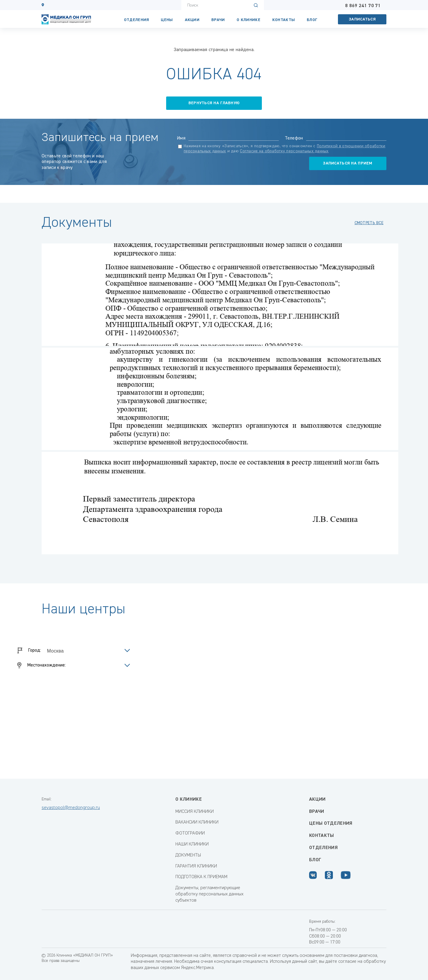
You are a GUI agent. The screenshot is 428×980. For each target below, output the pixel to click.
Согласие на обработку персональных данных (284, 151)
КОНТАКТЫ (284, 20)
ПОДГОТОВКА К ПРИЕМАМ (201, 877)
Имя (181, 138)
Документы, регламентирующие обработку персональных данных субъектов (209, 894)
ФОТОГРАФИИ (190, 833)
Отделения (137, 20)
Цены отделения (331, 824)
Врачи (218, 20)
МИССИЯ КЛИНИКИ (195, 812)
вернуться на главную (214, 103)
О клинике (248, 20)
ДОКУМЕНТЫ (188, 855)
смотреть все (369, 223)
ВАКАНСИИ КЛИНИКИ (197, 822)
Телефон (294, 138)
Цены (167, 20)
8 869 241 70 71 (363, 6)
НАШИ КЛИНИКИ (192, 844)
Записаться (362, 19)
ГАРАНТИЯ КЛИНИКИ (196, 866)
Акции (192, 20)
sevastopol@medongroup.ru (71, 808)
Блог (312, 20)
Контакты (322, 836)
